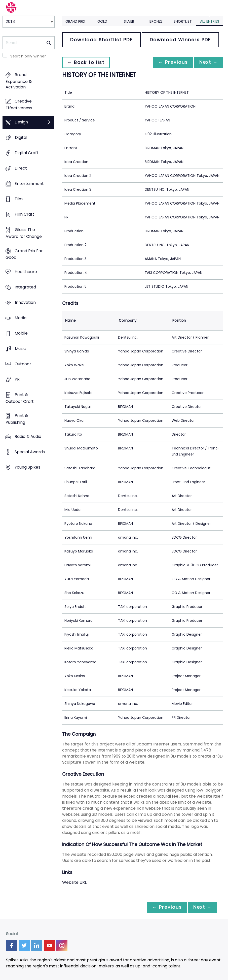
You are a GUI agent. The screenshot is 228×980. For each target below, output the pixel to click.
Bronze (156, 21)
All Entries (210, 21)
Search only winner (28, 56)
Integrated (25, 287)
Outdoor (23, 364)
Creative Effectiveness (19, 105)
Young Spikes (27, 467)
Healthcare (26, 272)
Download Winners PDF (180, 40)
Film (19, 199)
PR (17, 379)
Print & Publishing (17, 419)
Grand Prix (75, 21)
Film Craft (24, 215)
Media (21, 318)
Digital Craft (27, 153)
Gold (102, 21)
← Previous (170, 62)
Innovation (25, 302)
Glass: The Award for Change (24, 233)
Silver (129, 21)
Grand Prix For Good (24, 254)
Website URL (74, 882)
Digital (21, 138)
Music (20, 349)
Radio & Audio (28, 436)
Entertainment (29, 184)
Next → (208, 62)
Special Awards (30, 452)
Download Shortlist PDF (101, 40)
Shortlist (183, 21)
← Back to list (87, 62)
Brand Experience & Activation (19, 81)
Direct (21, 168)
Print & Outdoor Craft (20, 398)
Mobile (21, 333)
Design (21, 122)
